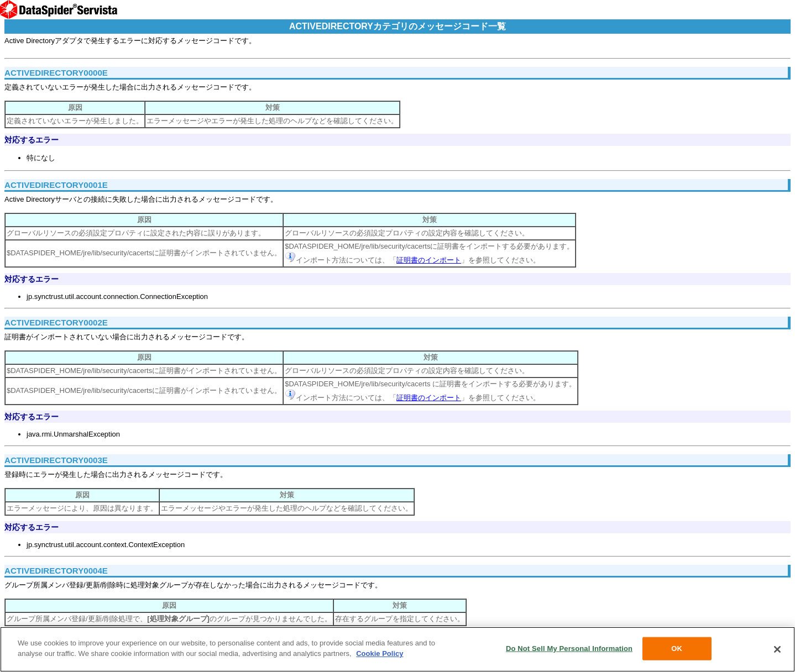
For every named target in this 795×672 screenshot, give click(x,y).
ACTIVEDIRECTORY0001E (56, 185)
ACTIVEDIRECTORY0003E (56, 460)
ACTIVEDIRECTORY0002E (56, 322)
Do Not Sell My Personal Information (569, 649)
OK (677, 649)
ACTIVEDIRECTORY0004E (56, 571)
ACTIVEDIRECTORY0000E (56, 73)
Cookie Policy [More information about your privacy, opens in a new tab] (380, 653)
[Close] (777, 649)
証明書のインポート (429, 260)
